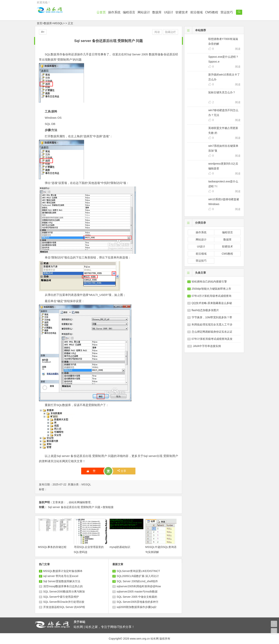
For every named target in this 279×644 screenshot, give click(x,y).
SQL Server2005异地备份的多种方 (138, 602)
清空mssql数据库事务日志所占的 (63, 586)
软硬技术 (182, 12)
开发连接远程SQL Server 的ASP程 (64, 607)
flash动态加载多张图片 (205, 310)
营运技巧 (227, 12)
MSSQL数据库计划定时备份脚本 (63, 571)
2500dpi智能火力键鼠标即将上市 (211, 289)
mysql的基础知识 (120, 547)
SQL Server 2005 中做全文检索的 (137, 597)
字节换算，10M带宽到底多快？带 (212, 317)
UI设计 (169, 12)
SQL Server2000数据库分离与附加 (64, 592)
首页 (101, 12)
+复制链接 (107, 507)
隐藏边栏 (170, 32)
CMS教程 (212, 12)
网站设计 (144, 12)
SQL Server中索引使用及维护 (61, 597)
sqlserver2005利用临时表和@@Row (139, 586)
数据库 (157, 12)
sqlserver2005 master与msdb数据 (137, 592)
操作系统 (114, 12)
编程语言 (129, 12)
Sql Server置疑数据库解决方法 (62, 581)
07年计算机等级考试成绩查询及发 (212, 339)
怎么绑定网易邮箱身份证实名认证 (212, 332)
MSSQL (58, 23)
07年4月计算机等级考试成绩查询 (211, 296)
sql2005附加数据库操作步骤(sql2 (136, 607)
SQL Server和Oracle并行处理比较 (64, 602)
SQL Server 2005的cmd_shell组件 (137, 581)
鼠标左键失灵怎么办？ (222, 92)
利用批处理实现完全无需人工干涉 (212, 325)
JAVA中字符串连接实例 (207, 346)
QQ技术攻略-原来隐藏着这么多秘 (212, 303)
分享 (122, 471)
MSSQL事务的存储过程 (52, 547)
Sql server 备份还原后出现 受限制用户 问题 (74, 507)
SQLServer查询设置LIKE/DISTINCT (138, 571)
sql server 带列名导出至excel (61, 576)
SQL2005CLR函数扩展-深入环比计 (138, 576)
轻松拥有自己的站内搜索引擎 (209, 282)
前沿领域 (196, 12)
